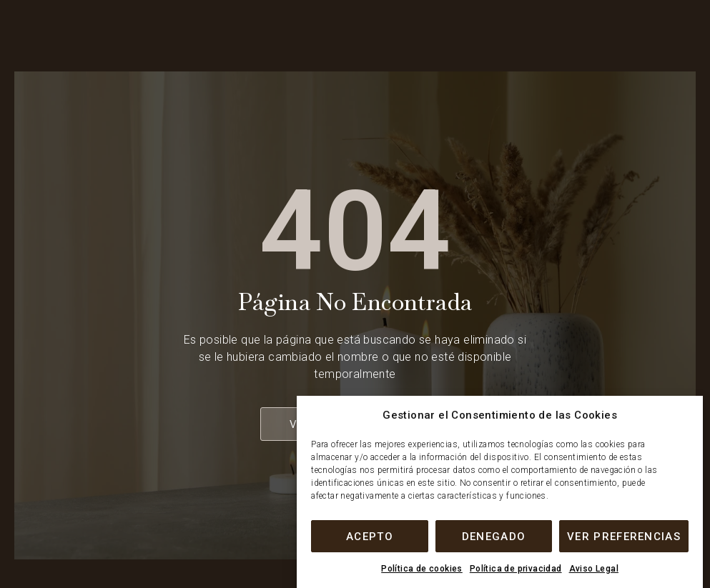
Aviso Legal (594, 569)
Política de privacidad (516, 569)
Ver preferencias (624, 537)
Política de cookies (422, 569)
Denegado (494, 537)
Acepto (370, 537)
